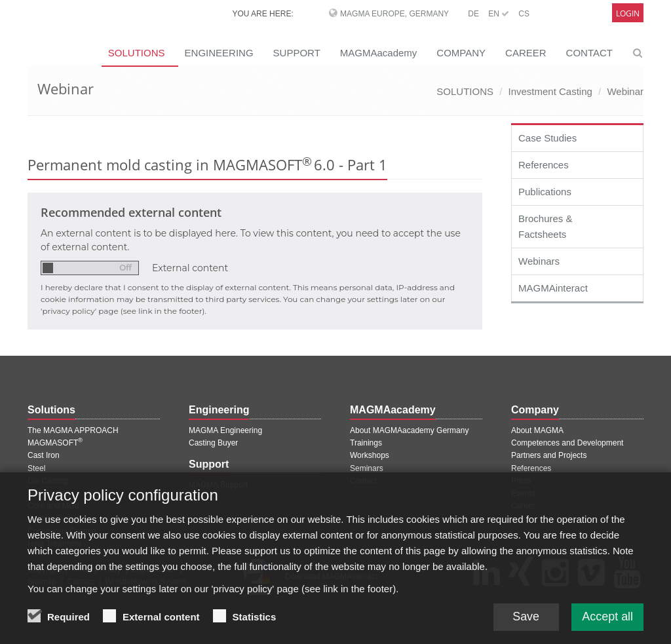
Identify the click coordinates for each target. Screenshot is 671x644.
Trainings (366, 443)
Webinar (625, 91)
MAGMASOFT (55, 443)
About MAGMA (537, 430)
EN (499, 14)
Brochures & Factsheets (546, 226)
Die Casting (48, 481)
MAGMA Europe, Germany (394, 14)
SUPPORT (297, 53)
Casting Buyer (213, 443)
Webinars (539, 261)
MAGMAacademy (379, 53)
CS (524, 14)
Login (628, 13)
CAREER (526, 53)
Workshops (370, 455)
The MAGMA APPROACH (73, 430)
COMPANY (461, 53)
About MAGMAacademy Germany (409, 430)
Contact (363, 481)
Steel (36, 468)
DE (473, 14)
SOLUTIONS (465, 91)
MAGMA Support (218, 485)
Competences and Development (567, 443)
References (544, 165)
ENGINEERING (219, 53)
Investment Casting (550, 91)
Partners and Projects (549, 455)
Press (521, 481)
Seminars (367, 468)
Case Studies (547, 138)
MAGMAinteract (553, 288)
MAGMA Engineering (225, 430)
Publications (545, 192)
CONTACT (589, 53)
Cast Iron (44, 455)
